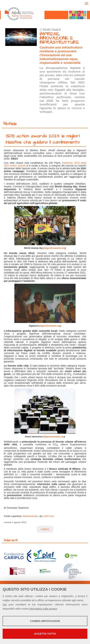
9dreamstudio (30, 516)
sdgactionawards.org (55, 248)
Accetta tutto (45, 634)
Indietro (45, 529)
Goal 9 (56, 30)
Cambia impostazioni (45, 621)
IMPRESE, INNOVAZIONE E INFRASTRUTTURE (59, 38)
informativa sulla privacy (43, 609)
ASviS (46, 30)
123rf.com (49, 516)
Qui (5, 604)
